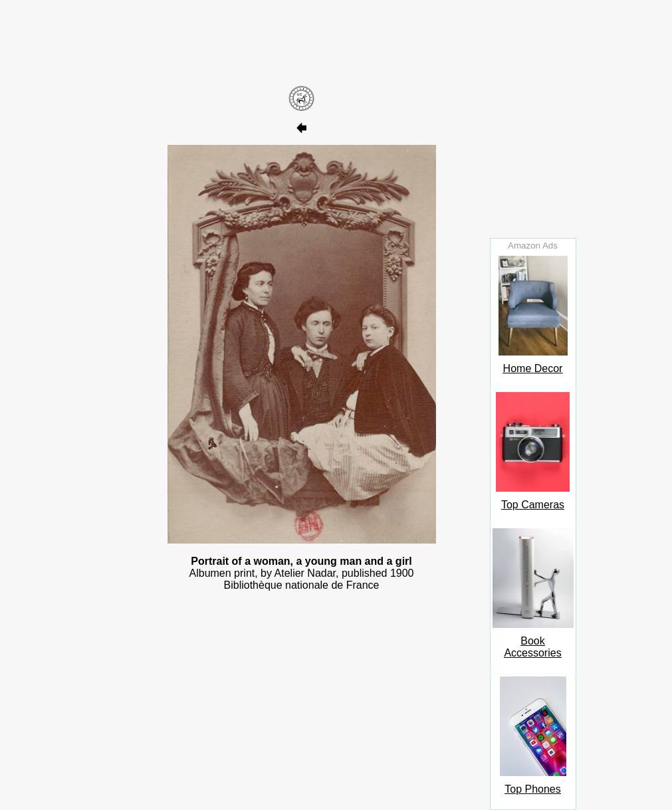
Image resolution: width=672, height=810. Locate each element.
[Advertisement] (302, 42)
